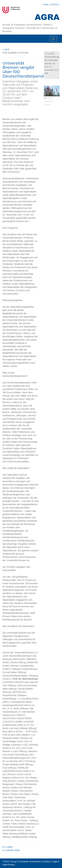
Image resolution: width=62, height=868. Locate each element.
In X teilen (8, 847)
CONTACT (55, 5)
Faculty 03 (33, 28)
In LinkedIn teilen (11, 850)
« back (6, 49)
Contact (46, 861)
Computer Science (14, 28)
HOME (46, 5)
